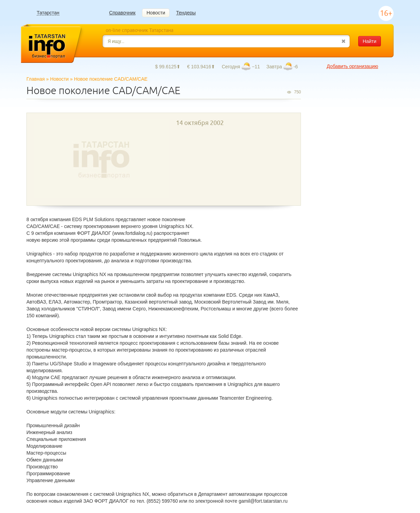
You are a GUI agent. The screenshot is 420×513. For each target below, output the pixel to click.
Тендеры (186, 13)
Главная (36, 79)
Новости (156, 13)
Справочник (122, 13)
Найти (370, 41)
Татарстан (48, 13)
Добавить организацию (352, 66)
